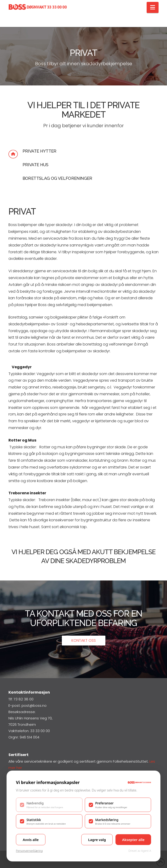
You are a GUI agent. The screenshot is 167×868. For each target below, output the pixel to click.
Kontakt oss (84, 640)
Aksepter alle (133, 840)
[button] (153, 7)
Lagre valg (97, 840)
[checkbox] (49, 805)
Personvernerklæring (29, 851)
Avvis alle (31, 840)
